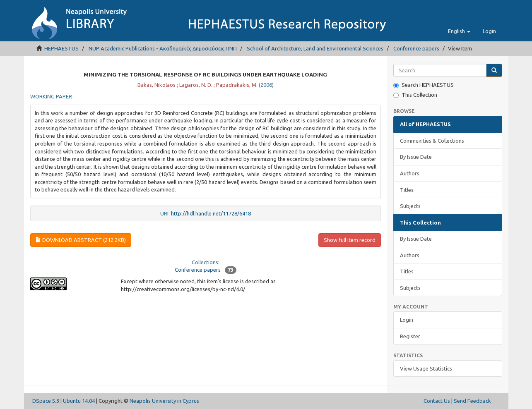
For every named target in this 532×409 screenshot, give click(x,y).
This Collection (415, 95)
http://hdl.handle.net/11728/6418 (211, 213)
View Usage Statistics (426, 368)
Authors (410, 173)
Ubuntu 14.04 (79, 401)
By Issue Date (416, 157)
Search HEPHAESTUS (424, 85)
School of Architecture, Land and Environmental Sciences (315, 48)
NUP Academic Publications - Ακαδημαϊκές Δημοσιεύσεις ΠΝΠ (163, 48)
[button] (459, 31)
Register (410, 336)
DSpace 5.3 (46, 401)
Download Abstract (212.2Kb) (81, 240)
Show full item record (350, 240)
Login (407, 320)
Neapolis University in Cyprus (164, 401)
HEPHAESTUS (61, 48)
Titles (407, 190)
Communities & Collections (432, 141)
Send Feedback (472, 401)
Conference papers (416, 48)
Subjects (410, 206)
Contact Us (437, 401)
